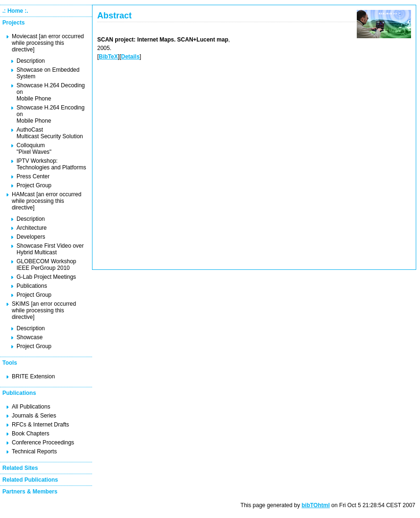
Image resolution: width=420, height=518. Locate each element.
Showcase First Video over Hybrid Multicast (50, 249)
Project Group (34, 185)
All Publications (31, 407)
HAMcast (23, 194)
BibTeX (108, 57)
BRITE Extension (33, 376)
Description (31, 61)
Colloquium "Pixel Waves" (34, 149)
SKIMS (21, 304)
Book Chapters (30, 434)
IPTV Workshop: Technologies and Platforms (51, 164)
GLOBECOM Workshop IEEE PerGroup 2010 (46, 265)
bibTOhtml (316, 505)
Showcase (29, 337)
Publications (32, 286)
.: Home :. (15, 11)
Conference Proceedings (43, 443)
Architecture (32, 228)
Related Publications (30, 480)
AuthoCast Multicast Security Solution (50, 133)
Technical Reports (34, 451)
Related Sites (20, 468)
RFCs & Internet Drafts (40, 425)
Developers (31, 237)
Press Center (33, 176)
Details (130, 57)
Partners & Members (30, 492)
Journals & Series (34, 416)
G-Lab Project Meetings (46, 277)
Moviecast (25, 36)
